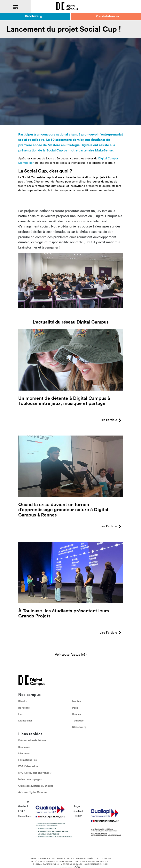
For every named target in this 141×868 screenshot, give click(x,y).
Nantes (77, 701)
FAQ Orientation (28, 766)
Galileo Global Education (62, 861)
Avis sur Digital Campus (33, 792)
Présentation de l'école (32, 740)
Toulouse (78, 721)
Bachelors (24, 747)
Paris (75, 708)
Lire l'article (111, 420)
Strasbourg (79, 727)
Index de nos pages (30, 779)
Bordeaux (24, 708)
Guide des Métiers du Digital (36, 786)
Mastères (24, 753)
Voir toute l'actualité (70, 655)
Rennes (77, 714)
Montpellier (25, 721)
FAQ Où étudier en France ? (35, 773)
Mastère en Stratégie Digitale (70, 145)
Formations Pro (28, 760)
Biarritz (23, 701)
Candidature (107, 16)
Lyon (21, 714)
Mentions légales (72, 864)
